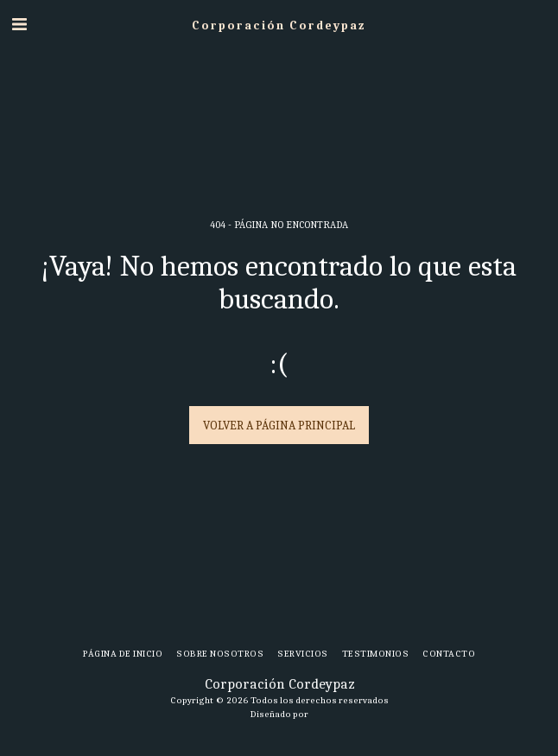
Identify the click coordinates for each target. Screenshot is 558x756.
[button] (19, 25)
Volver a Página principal (279, 426)
